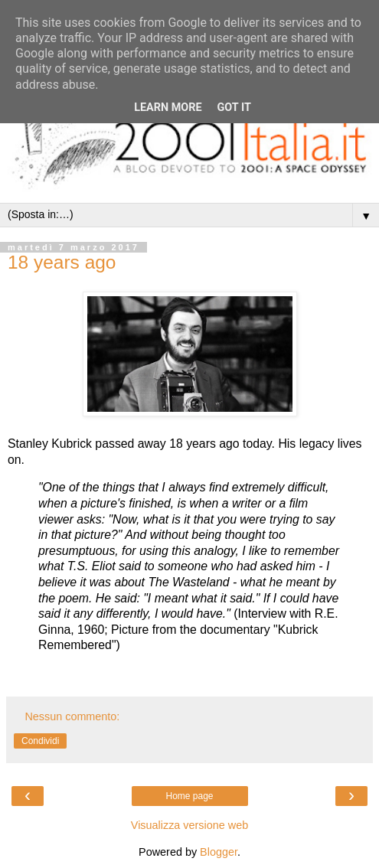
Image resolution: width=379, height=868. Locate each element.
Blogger (219, 852)
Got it (234, 108)
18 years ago (62, 262)
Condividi (40, 741)
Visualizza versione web (189, 825)
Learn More (168, 108)
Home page (189, 796)
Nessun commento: (72, 716)
